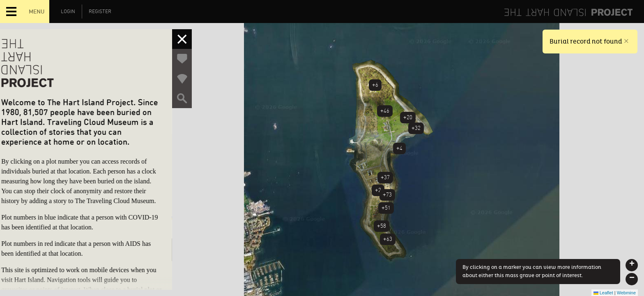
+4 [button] (399, 148)
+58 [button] (382, 226)
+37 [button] (385, 177)
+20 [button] (408, 117)
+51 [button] (386, 208)
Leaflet (603, 293)
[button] (632, 265)
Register (100, 12)
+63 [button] (388, 239)
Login (68, 12)
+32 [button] (416, 128)
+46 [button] (385, 111)
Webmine (626, 293)
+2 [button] (378, 190)
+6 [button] (375, 85)
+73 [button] (387, 195)
